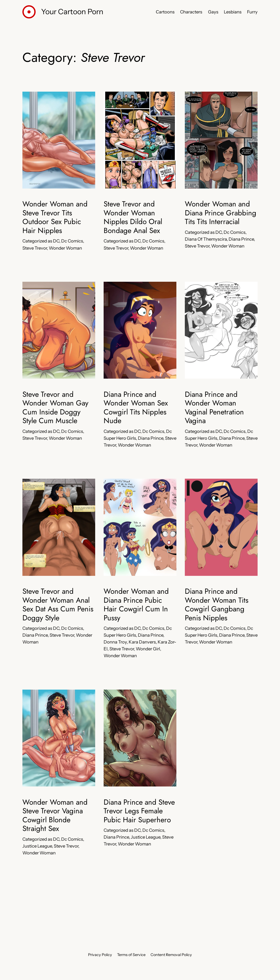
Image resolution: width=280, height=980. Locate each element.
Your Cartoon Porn (72, 12)
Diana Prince (241, 239)
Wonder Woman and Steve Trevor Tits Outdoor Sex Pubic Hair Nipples (55, 217)
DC (56, 241)
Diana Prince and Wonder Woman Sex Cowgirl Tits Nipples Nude (136, 408)
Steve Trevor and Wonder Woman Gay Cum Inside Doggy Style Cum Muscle (55, 408)
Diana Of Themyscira (206, 239)
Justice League (37, 846)
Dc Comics (72, 241)
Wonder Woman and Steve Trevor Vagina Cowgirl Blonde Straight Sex (55, 815)
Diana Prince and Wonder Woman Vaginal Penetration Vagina (214, 408)
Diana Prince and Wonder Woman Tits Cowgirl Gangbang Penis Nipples (217, 605)
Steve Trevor (35, 248)
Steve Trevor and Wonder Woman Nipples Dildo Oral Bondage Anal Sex (133, 217)
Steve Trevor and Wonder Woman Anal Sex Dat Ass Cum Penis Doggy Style (58, 605)
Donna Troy (115, 642)
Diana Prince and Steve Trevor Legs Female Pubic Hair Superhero (139, 811)
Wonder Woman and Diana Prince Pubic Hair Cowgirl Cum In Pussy (136, 605)
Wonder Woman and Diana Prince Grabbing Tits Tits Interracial (221, 213)
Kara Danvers (142, 642)
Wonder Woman (65, 248)
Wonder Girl (148, 649)
